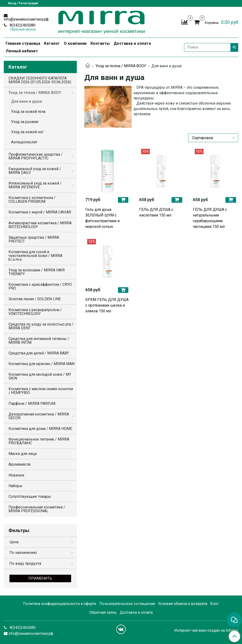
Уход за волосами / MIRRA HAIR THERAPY (37, 272)
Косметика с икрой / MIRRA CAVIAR (40, 212)
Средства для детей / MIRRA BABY (39, 353)
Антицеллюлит (24, 142)
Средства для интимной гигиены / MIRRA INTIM (39, 341)
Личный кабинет (22, 51)
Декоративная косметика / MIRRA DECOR (39, 416)
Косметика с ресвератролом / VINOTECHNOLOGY (35, 312)
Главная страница (23, 43)
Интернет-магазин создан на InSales (206, 631)
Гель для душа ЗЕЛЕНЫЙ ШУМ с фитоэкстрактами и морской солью (102, 218)
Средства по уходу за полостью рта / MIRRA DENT (41, 326)
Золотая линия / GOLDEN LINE (35, 299)
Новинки (16, 475)
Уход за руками (25, 122)
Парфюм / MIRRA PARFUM (32, 404)
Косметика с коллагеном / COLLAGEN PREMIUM (32, 200)
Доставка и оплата (132, 43)
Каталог (52, 43)
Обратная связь (103, 612)
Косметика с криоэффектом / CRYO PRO (40, 286)
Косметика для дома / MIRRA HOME (40, 429)
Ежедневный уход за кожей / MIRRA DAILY (35, 171)
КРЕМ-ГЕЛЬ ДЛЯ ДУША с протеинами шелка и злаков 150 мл (107, 305)
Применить (40, 578)
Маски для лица (23, 454)
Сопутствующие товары (30, 496)
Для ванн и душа (26, 101)
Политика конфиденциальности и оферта (60, 604)
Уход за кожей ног (27, 132)
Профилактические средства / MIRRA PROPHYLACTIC (36, 156)
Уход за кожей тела (28, 112)
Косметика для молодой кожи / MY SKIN (40, 376)
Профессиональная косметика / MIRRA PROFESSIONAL (37, 509)
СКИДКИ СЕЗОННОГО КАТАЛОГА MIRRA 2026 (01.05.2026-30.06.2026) (40, 80)
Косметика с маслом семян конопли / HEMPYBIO (41, 391)
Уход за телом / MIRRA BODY (121, 66)
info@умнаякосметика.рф (26, 19)
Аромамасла (19, 464)
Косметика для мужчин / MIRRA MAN (41, 364)
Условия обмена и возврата (183, 604)
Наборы (15, 486)
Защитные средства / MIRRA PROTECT (34, 239)
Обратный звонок (23, 29)
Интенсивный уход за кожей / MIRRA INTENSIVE (35, 185)
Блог (215, 604)
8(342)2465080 (22, 25)
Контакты (100, 43)
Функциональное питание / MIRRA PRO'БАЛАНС (39, 441)
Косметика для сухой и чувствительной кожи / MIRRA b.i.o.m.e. (35, 256)
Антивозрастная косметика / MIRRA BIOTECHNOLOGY (40, 225)
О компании (75, 43)
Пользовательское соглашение (127, 604)
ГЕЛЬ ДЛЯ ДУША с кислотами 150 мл (156, 212)
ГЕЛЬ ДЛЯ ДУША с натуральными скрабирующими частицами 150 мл (210, 218)
